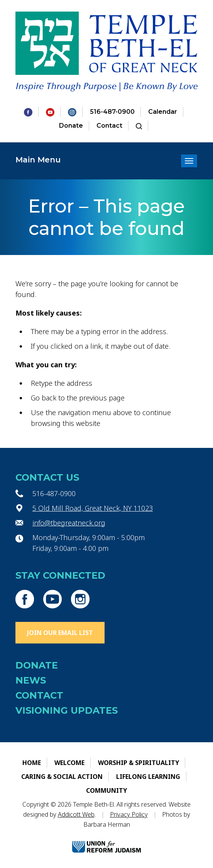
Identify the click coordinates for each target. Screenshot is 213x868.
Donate (71, 126)
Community (106, 790)
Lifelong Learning (148, 777)
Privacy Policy (129, 814)
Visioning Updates (67, 710)
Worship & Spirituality (139, 763)
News (31, 680)
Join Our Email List (60, 633)
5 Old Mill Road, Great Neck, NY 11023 (93, 508)
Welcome (69, 763)
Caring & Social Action (62, 777)
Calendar (163, 112)
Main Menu (38, 160)
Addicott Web (76, 814)
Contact (109, 126)
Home (32, 763)
